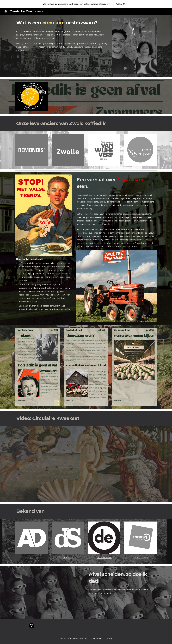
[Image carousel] (134, 46)
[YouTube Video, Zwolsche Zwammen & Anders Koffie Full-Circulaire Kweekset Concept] (86, 464)
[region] (86, 4)
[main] (62, 23)
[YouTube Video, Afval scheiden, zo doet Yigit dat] (50, 592)
